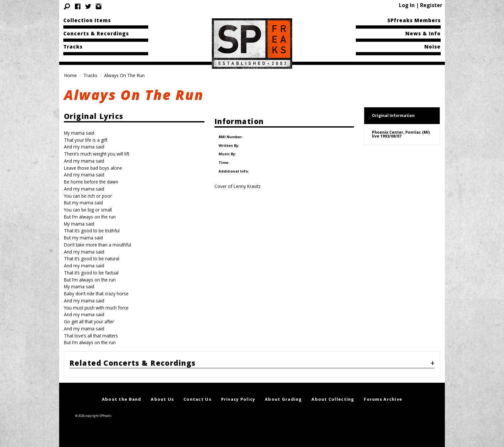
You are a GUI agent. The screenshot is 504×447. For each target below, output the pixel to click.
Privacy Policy (238, 399)
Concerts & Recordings (96, 33)
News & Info (423, 33)
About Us (162, 399)
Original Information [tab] (393, 116)
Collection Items (87, 20)
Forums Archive (383, 399)
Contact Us (198, 399)
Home (70, 75)
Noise (432, 47)
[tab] (252, 364)
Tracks (73, 47)
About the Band (122, 399)
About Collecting (333, 399)
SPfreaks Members (414, 20)
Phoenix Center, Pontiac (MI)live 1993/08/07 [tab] (401, 134)
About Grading (283, 399)
